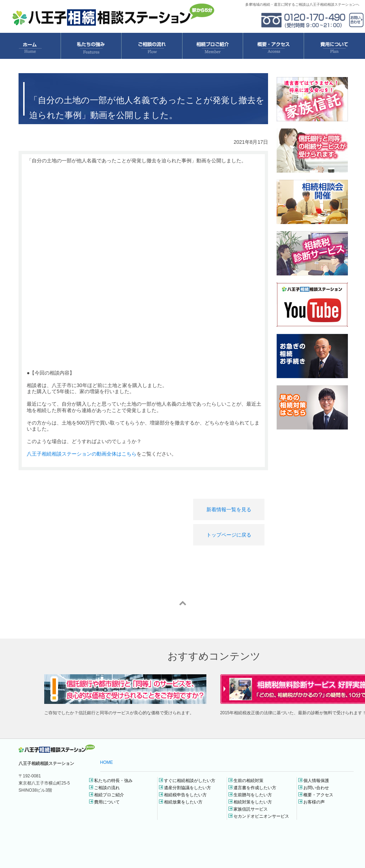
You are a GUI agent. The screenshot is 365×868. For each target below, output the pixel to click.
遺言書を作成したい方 (255, 788)
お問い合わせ (316, 788)
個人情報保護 (316, 781)
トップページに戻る (229, 535)
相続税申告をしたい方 (185, 795)
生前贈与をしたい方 (253, 795)
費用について (107, 802)
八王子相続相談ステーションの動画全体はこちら (82, 454)
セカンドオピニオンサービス (261, 816)
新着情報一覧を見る (229, 509)
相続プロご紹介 (109, 795)
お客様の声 (314, 802)
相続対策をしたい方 (253, 802)
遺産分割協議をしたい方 (187, 788)
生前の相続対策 (248, 781)
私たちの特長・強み (113, 781)
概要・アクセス (318, 795)
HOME (107, 762)
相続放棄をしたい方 (183, 802)
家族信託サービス (251, 809)
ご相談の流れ (107, 788)
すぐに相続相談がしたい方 (190, 781)
